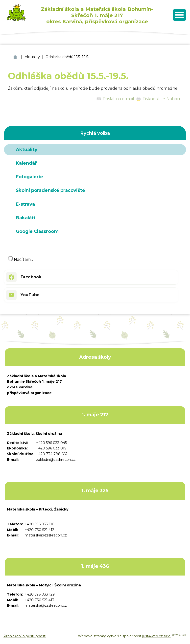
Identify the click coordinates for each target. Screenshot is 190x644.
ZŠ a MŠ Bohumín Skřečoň (16, 57)
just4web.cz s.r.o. (157, 636)
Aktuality (32, 57)
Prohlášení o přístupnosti (25, 636)
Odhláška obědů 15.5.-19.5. (67, 57)
